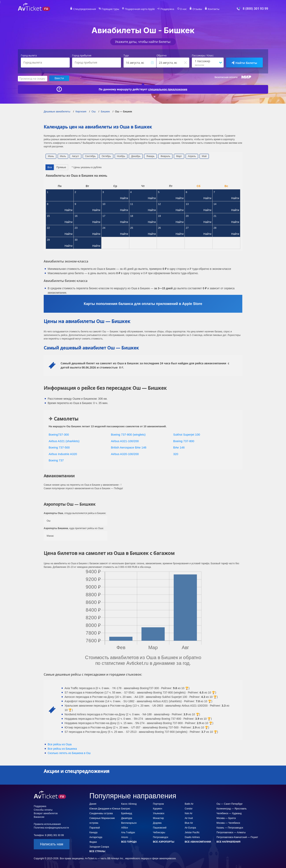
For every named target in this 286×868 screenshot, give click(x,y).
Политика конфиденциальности (51, 827)
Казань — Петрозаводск (230, 827)
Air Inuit (189, 818)
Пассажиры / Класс (203, 56)
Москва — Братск (226, 818)
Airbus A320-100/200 (125, 454)
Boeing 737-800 (184, 441)
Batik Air (189, 804)
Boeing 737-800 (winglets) (128, 434)
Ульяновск (159, 813)
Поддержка (166, 9)
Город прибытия (82, 56)
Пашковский (160, 827)
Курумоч (157, 808)
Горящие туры (112, 9)
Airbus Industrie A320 (63, 454)
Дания (93, 804)
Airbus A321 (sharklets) (64, 441)
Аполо (125, 837)
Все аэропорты (164, 842)
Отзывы (195, 9)
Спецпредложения (87, 9)
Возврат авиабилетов (46, 813)
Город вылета (29, 56)
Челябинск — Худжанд (229, 813)
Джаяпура (127, 818)
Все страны (97, 851)
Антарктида (96, 837)
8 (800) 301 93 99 (255, 9)
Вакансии (39, 817)
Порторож (158, 804)
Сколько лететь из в (69, 753)
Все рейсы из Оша (60, 744)
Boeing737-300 (59, 434)
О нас (182, 9)
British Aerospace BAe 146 (129, 447)
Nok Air (189, 813)
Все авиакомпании (198, 842)
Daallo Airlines (192, 837)
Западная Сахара (99, 847)
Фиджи (93, 842)
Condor (189, 808)
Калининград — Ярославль (232, 808)
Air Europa (190, 827)
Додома (157, 823)
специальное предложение (168, 89)
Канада (93, 832)
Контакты (211, 9)
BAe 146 (179, 447)
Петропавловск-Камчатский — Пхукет (237, 837)
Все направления (228, 842)
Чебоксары (159, 832)
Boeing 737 (56, 460)
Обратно (162, 56)
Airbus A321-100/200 (125, 441)
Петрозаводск (161, 837)
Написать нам (52, 844)
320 (176, 454)
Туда (126, 56)
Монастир (158, 818)
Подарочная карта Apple (140, 9)
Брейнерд (127, 813)
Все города (129, 842)
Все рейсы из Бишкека (62, 748)
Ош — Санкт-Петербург (230, 804)
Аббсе (125, 827)
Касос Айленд (129, 804)
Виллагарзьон (129, 823)
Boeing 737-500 (59, 447)
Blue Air (189, 823)
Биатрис (126, 808)
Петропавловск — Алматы (231, 832)
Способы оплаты (43, 810)
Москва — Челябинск (228, 823)
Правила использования (47, 824)
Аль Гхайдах (128, 832)
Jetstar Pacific (192, 832)
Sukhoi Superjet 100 (187, 434)
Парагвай (95, 827)
